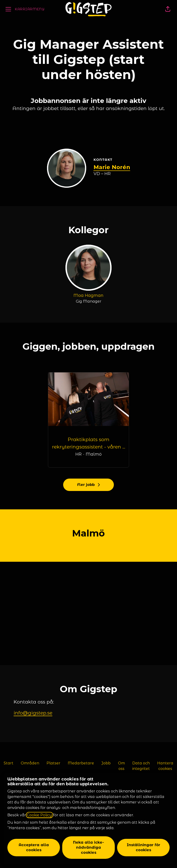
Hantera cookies (165, 766)
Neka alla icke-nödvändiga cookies (88, 847)
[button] (168, 9)
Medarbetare (81, 763)
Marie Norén (112, 167)
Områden (30, 763)
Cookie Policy (40, 815)
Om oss (121, 766)
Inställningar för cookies (143, 847)
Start (9, 763)
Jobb (106, 763)
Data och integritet (141, 766)
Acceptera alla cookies (34, 847)
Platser (53, 763)
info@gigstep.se (33, 713)
